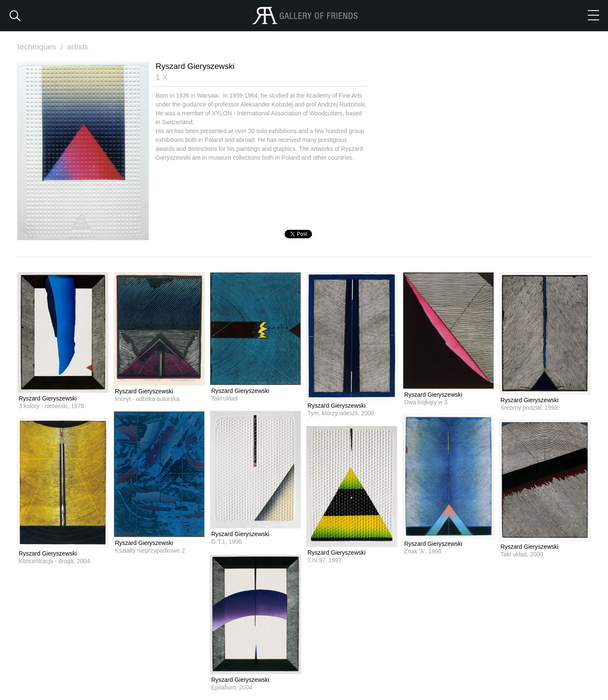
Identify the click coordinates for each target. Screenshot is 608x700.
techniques (41, 47)
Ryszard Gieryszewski (48, 398)
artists (78, 47)
